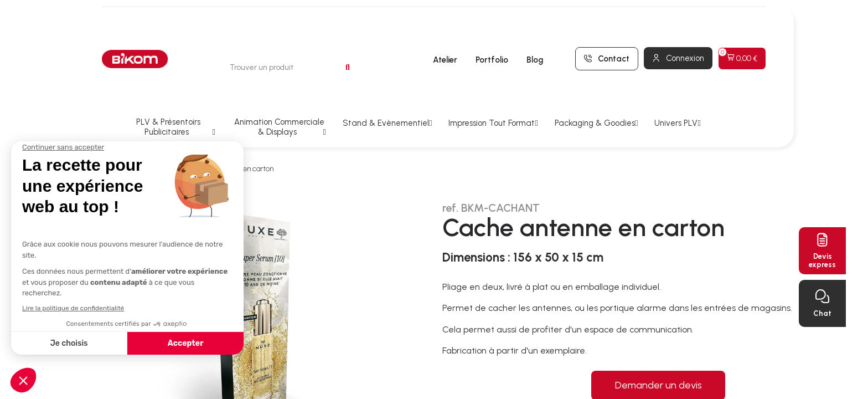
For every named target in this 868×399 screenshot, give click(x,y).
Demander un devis (658, 328)
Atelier (445, 32)
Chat (822, 313)
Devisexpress (822, 260)
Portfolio (492, 32)
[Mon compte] (678, 29)
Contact (614, 30)
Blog (535, 32)
